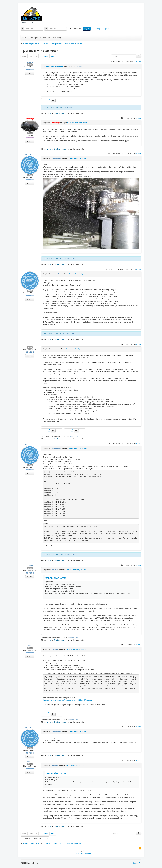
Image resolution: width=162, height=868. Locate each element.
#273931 (139, 118)
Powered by (75, 853)
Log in (87, 29)
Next (46, 56)
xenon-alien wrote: (56, 578)
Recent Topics (33, 38)
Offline (30, 65)
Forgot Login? (97, 29)
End (53, 56)
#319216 (139, 645)
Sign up (107, 29)
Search (43, 38)
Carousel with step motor (53, 66)
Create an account (61, 113)
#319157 (139, 444)
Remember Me (76, 29)
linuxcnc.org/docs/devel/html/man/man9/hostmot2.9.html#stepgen (67, 700)
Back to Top (137, 863)
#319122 (139, 154)
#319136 (139, 269)
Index (24, 38)
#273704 (139, 62)
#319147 (139, 344)
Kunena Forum (86, 853)
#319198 (139, 565)
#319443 (139, 727)
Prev (31, 56)
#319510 (139, 761)
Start (24, 56)
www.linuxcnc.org (54, 38)
